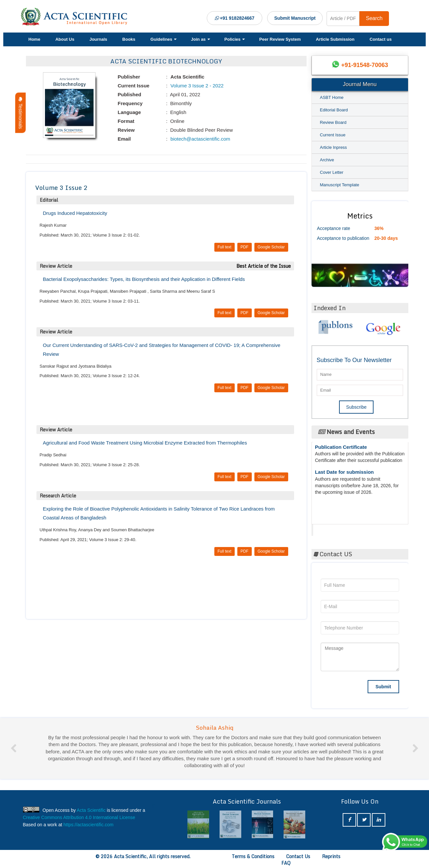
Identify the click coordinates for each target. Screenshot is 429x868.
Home (34, 39)
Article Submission (335, 39)
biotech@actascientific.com (200, 139)
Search (374, 18)
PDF (245, 247)
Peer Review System (280, 39)
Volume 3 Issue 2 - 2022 (196, 86)
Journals (98, 39)
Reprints (331, 856)
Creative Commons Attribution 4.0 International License (79, 817)
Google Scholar (271, 247)
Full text (225, 247)
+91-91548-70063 (365, 65)
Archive (327, 160)
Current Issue (333, 135)
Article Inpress (333, 147)
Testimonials (20, 113)
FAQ (286, 863)
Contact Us (298, 856)
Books (129, 39)
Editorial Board (334, 110)
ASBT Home (332, 97)
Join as (200, 39)
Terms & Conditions (253, 856)
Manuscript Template (340, 185)
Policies (234, 39)
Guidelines (163, 39)
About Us (65, 39)
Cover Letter (332, 172)
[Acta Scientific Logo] (76, 17)
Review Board (333, 122)
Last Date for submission (344, 474)
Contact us (381, 39)
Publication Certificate (341, 449)
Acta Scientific (338, 528)
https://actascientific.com (88, 825)
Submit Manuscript (295, 18)
